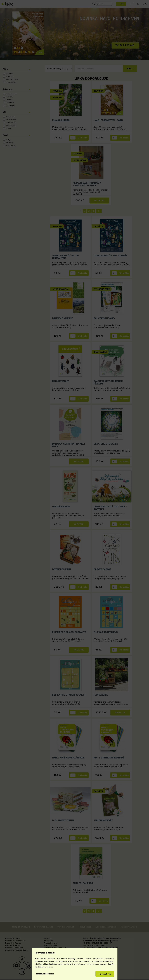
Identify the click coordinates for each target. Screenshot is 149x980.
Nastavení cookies (45, 974)
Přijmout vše (105, 974)
